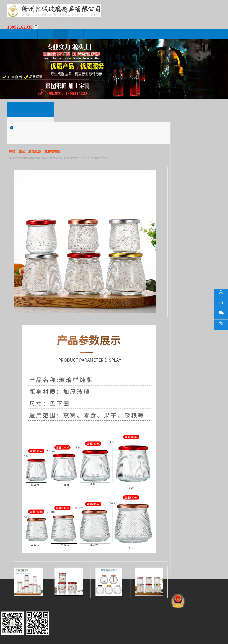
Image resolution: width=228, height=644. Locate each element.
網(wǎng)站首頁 (15, 34)
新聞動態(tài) (45, 34)
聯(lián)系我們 (122, 34)
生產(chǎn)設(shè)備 (76, 34)
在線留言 (107, 34)
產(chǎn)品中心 (61, 34)
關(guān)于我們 (30, 34)
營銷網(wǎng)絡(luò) (91, 34)
